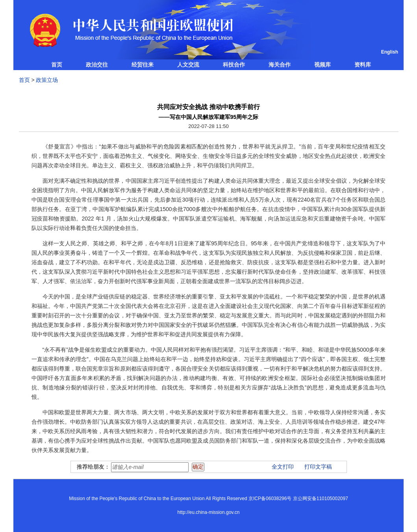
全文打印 (283, 467)
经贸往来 (143, 65)
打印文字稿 (318, 467)
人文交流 (188, 65)
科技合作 (234, 65)
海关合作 (280, 65)
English (390, 52)
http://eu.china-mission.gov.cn (209, 512)
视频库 (322, 65)
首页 (57, 65)
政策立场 (47, 80)
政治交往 (97, 65)
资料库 (363, 65)
